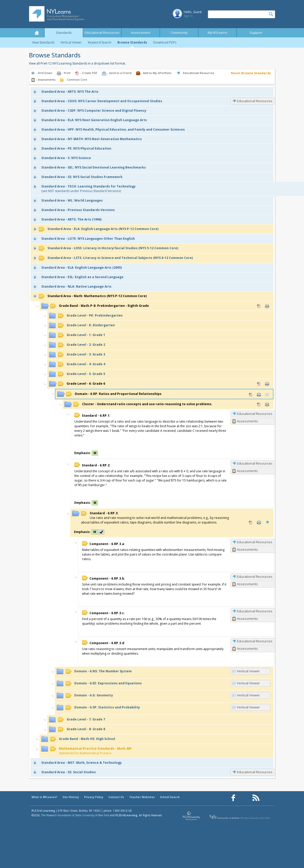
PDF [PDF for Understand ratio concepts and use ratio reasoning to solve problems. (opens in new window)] (259, 404)
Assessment (141, 33)
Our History (71, 797)
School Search (170, 797)
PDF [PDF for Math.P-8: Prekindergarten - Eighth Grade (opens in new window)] (259, 306)
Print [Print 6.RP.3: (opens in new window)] (259, 522)
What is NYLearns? (44, 797)
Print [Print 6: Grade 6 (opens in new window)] (267, 384)
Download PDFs (165, 42)
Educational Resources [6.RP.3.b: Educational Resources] (255, 577)
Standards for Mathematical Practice (91, 751)
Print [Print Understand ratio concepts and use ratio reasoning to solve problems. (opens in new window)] (267, 404)
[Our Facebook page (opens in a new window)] (233, 798)
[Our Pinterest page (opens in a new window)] (245, 798)
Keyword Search (100, 42)
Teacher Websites (142, 797)
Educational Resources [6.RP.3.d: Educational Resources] (255, 641)
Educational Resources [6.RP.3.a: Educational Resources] (255, 542)
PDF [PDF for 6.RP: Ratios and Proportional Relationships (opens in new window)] (251, 395)
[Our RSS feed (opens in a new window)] (256, 798)
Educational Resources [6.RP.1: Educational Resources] (255, 414)
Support (256, 33)
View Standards (43, 42)
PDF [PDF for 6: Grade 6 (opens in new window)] (259, 384)
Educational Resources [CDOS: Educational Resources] (255, 101)
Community (179, 33)
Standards (64, 33)
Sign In (188, 16)
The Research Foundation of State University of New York (75, 815)
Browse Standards (132, 42)
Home (37, 33)
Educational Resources (102, 33)
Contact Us (116, 797)
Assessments (247, 421)
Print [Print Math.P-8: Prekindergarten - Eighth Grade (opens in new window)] (267, 306)
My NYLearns (217, 33)
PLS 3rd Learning (43, 811)
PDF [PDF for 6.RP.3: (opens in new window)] (251, 522)
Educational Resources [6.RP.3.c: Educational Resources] (255, 611)
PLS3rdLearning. (127, 815)
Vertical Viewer (71, 42)
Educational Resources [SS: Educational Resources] (255, 772)
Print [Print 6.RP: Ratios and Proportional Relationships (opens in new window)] (259, 395)
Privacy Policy (94, 797)
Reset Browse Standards (251, 73)
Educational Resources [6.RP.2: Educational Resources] (255, 463)
